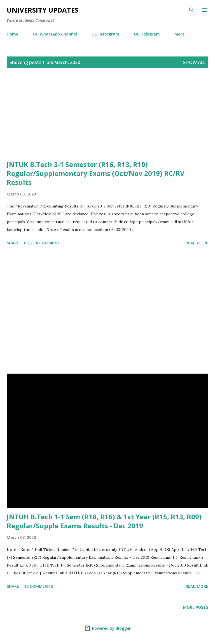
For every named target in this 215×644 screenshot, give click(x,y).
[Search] (191, 10)
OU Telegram (147, 34)
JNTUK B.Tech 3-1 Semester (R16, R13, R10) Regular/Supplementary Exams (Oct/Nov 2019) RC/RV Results (96, 173)
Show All (194, 62)
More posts (196, 607)
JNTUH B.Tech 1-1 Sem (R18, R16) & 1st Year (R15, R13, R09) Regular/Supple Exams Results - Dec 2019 (104, 521)
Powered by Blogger (107, 628)
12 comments (38, 586)
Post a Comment (42, 243)
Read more (197, 243)
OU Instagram (105, 34)
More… (181, 34)
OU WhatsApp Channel (55, 34)
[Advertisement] (107, 121)
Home (12, 34)
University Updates (43, 10)
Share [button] (13, 243)
